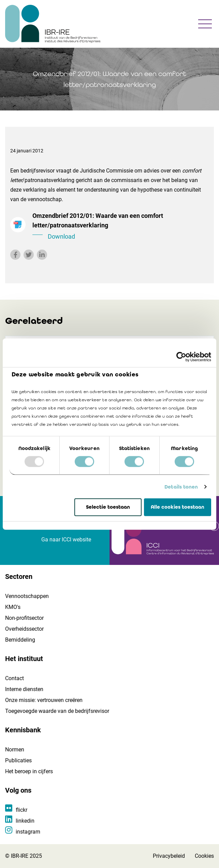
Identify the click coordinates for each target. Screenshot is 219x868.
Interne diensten (24, 689)
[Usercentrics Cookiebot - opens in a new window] (181, 357)
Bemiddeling (20, 640)
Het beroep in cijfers (29, 771)
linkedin (25, 821)
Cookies (204, 856)
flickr (21, 810)
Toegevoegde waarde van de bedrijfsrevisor (57, 711)
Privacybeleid (169, 856)
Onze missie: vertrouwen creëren (44, 700)
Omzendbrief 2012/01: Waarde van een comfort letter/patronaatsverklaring (121, 227)
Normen (15, 750)
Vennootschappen (27, 596)
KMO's (13, 607)
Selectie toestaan (108, 507)
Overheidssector (24, 629)
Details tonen (181, 487)
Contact (14, 678)
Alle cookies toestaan (178, 507)
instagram (28, 832)
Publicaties (18, 760)
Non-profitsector (24, 618)
